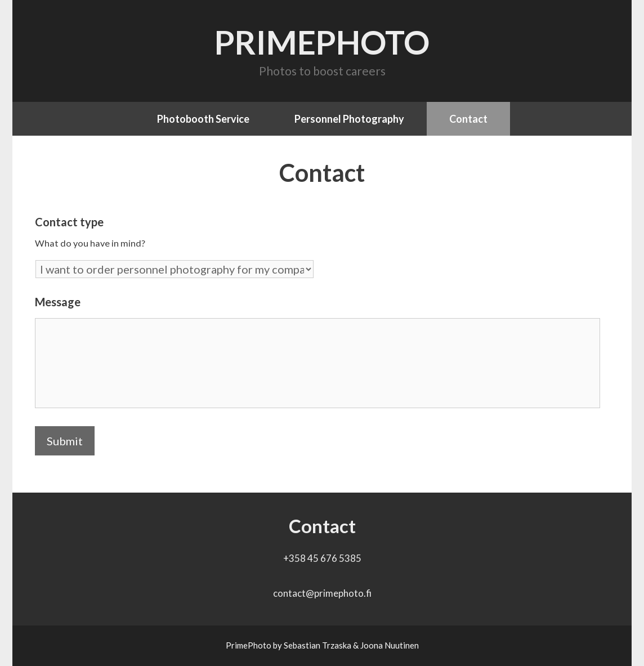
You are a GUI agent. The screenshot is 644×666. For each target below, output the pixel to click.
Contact (468, 119)
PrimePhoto (322, 42)
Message (58, 302)
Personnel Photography (349, 119)
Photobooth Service (203, 119)
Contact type (69, 222)
